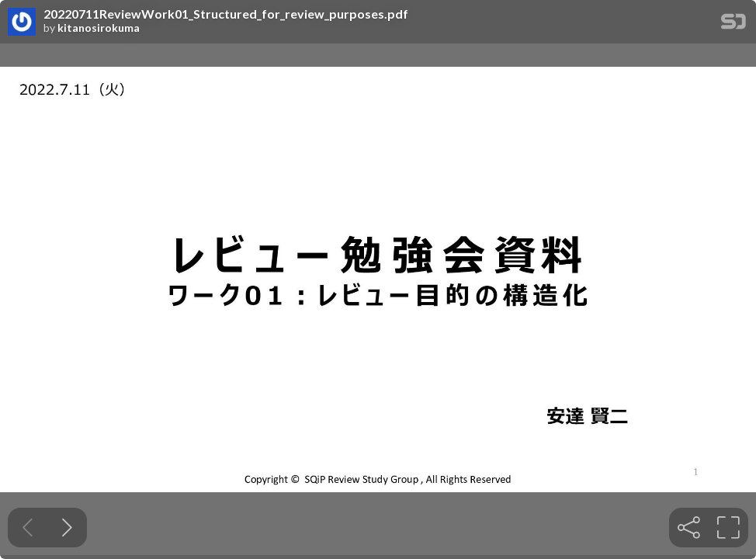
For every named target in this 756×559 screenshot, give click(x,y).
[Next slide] (67, 528)
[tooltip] (689, 528)
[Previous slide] (28, 528)
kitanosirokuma (99, 28)
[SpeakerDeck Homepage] (733, 24)
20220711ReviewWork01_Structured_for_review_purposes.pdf (226, 14)
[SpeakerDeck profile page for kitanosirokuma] (22, 23)
